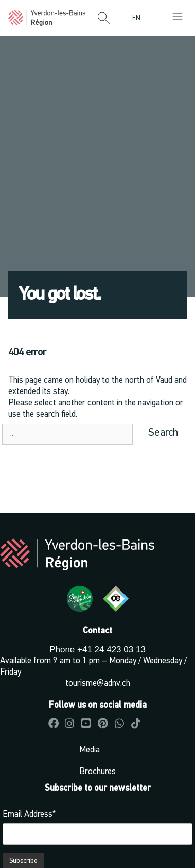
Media (90, 750)
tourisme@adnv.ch (98, 684)
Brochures (98, 772)
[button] (104, 19)
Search (163, 433)
